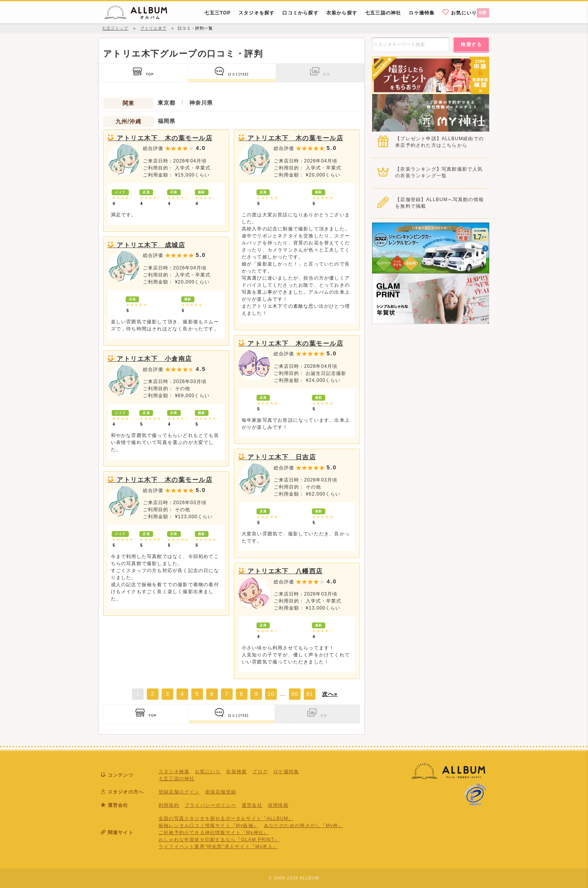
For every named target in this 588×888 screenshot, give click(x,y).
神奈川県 (201, 103)
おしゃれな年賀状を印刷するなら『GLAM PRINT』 (219, 840)
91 (310, 694)
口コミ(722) (232, 71)
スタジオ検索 (174, 772)
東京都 (167, 103)
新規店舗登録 (221, 792)
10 (271, 694)
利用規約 (169, 805)
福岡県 (167, 121)
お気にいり (466, 12)
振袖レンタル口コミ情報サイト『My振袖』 (208, 826)
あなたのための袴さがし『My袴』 (304, 826)
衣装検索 (236, 772)
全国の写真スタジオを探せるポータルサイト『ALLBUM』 (226, 818)
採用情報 (278, 805)
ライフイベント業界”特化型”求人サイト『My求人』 (218, 847)
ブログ (260, 772)
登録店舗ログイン (179, 792)
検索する (471, 45)
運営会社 (252, 805)
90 (295, 694)
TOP (143, 71)
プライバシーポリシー (210, 805)
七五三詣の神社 (176, 779)
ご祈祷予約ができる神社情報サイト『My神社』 (214, 833)
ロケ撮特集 (286, 772)
